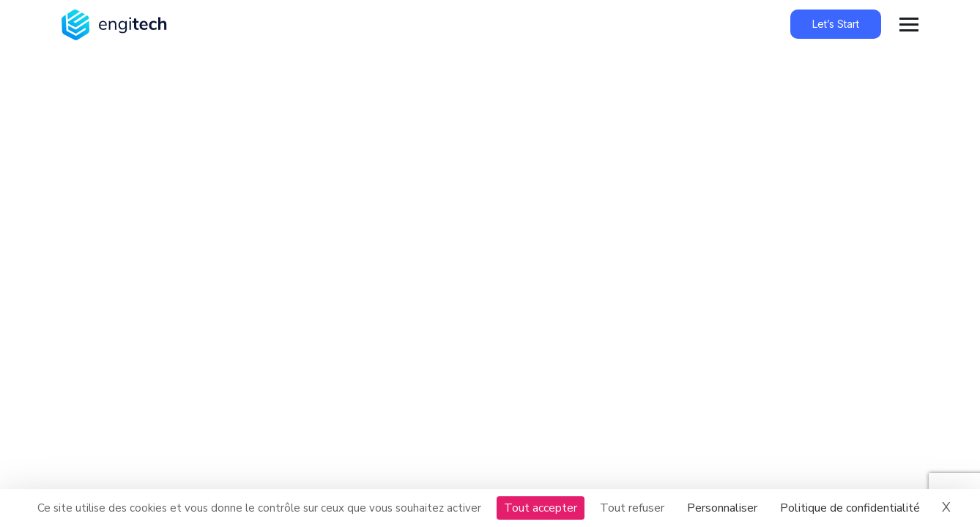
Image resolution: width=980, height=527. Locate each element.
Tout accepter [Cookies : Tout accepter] (541, 508)
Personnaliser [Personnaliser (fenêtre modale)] (722, 508)
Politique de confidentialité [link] (850, 508)
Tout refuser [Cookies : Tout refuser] (632, 508)
